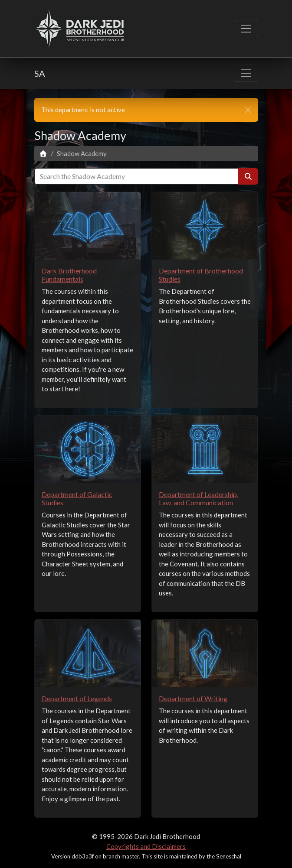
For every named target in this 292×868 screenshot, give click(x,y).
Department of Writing (193, 698)
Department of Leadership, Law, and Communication (198, 498)
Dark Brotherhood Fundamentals (69, 275)
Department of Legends (77, 698)
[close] (248, 110)
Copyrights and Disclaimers (146, 846)
